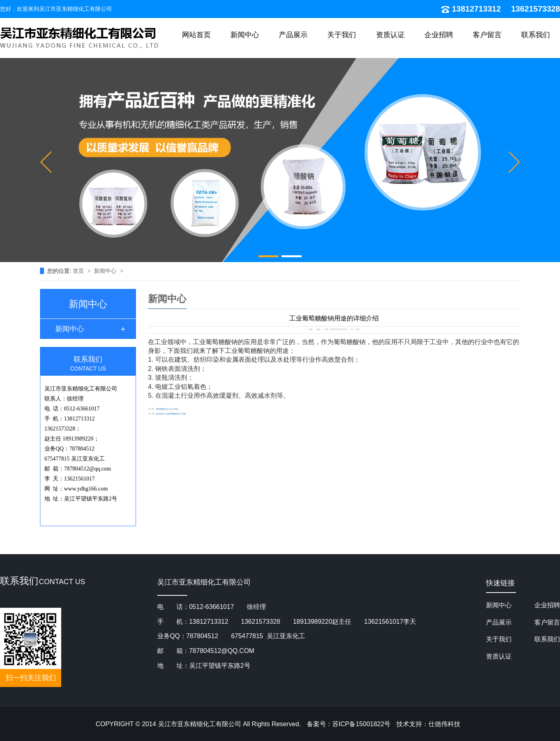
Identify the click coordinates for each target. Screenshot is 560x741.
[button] (46, 162)
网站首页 (196, 35)
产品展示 (293, 35)
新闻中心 (245, 35)
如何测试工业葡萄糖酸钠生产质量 (171, 414)
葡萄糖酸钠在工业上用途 (167, 409)
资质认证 (390, 35)
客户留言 (487, 35)
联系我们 (536, 35)
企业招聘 (439, 35)
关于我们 (342, 35)
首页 (79, 271)
